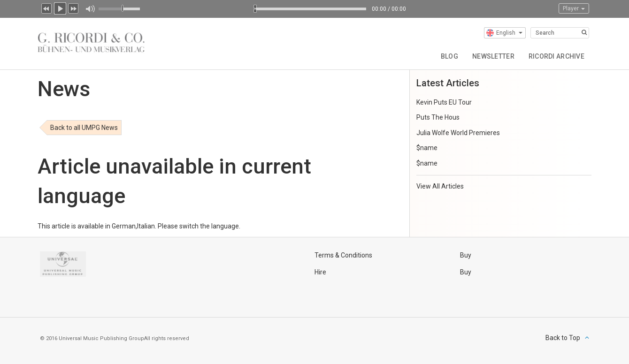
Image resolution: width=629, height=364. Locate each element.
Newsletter (493, 56)
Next (74, 8)
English (504, 33)
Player (574, 8)
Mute (90, 9)
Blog (449, 56)
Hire (320, 272)
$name (427, 148)
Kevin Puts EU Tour (444, 102)
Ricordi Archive (556, 56)
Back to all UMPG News (84, 128)
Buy (466, 255)
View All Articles (440, 186)
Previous (46, 8)
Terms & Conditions (343, 255)
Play (60, 8)
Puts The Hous (438, 117)
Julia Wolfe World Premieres (458, 133)
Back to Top (563, 338)
